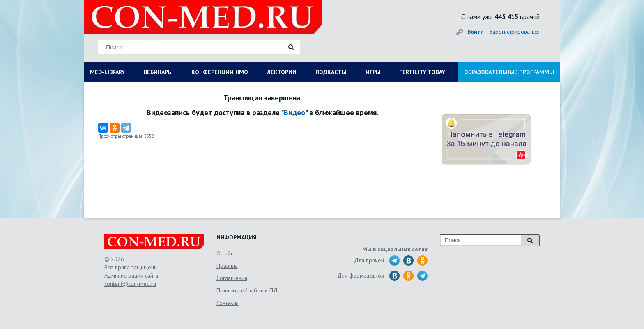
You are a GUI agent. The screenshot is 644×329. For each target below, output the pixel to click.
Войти (476, 32)
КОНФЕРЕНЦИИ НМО (220, 72)
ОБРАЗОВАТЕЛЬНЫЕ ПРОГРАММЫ (509, 72)
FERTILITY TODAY (422, 72)
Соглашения (232, 278)
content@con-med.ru (130, 284)
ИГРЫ (373, 72)
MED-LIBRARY (107, 72)
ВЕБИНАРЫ (158, 72)
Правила (227, 266)
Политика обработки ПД (247, 290)
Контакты (228, 303)
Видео (294, 112)
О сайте (226, 253)
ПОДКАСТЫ (331, 72)
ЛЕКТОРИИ (282, 72)
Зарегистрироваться (515, 32)
